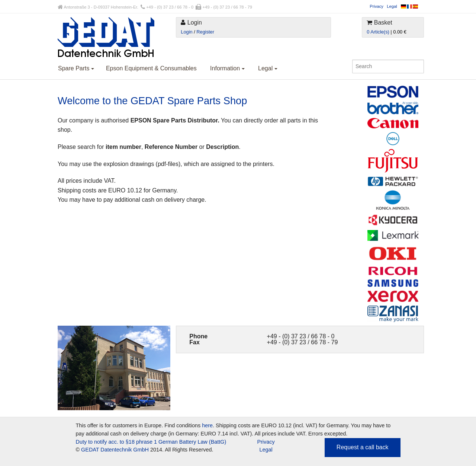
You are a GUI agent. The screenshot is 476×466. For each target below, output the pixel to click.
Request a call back (363, 447)
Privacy (377, 6)
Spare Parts (76, 68)
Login (186, 32)
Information (227, 68)
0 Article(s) (378, 32)
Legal (392, 6)
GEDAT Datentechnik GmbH (115, 450)
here (207, 425)
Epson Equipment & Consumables (151, 68)
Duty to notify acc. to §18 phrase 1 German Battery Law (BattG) (151, 442)
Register (205, 32)
